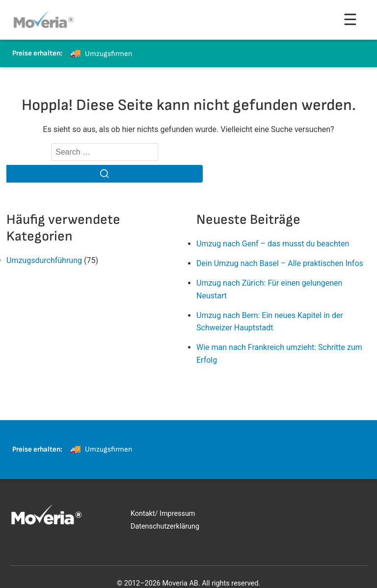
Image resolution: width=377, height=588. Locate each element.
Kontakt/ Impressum (163, 514)
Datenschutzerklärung (165, 526)
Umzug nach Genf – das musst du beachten (273, 244)
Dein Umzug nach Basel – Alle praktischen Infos (280, 263)
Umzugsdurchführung (44, 260)
